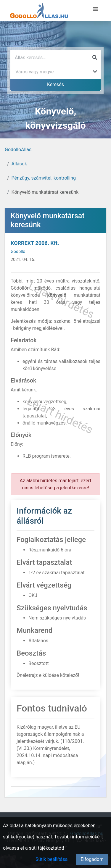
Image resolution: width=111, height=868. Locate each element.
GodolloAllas (18, 150)
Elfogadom (92, 859)
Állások (19, 164)
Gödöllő (18, 252)
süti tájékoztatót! (47, 848)
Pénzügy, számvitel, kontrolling (44, 178)
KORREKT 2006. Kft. (35, 243)
